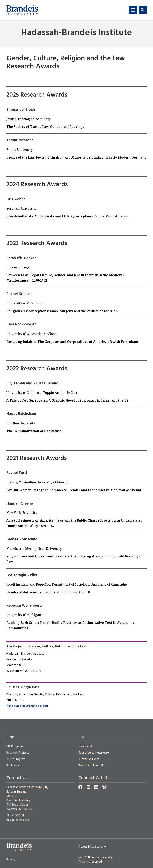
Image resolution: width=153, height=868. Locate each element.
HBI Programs (15, 747)
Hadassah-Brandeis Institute (77, 33)
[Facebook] (80, 787)
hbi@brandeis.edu (18, 820)
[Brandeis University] (22, 10)
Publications (14, 766)
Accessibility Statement (94, 847)
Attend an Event (89, 759)
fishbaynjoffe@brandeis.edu (27, 706)
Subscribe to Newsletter (94, 753)
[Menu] (133, 10)
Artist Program (16, 759)
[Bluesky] (104, 787)
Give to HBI (86, 747)
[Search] (143, 10)
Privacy (11, 860)
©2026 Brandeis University (95, 857)
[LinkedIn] (96, 787)
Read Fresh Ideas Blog (92, 766)
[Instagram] (88, 787)
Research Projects (18, 753)
